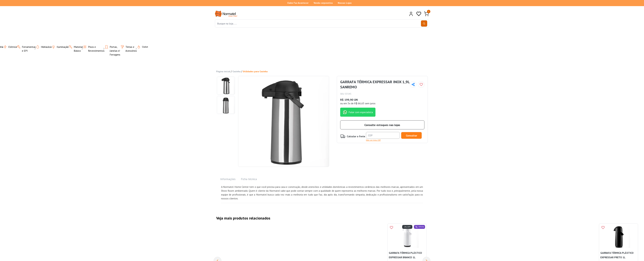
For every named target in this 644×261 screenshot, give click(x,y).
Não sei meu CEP (373, 140)
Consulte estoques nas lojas (382, 125)
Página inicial (223, 71)
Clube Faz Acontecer (298, 3)
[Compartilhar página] (413, 84)
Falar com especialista (358, 112)
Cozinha (237, 71)
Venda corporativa (323, 3)
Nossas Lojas (345, 3)
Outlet (140, 47)
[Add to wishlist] (421, 84)
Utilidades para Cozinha (255, 71)
